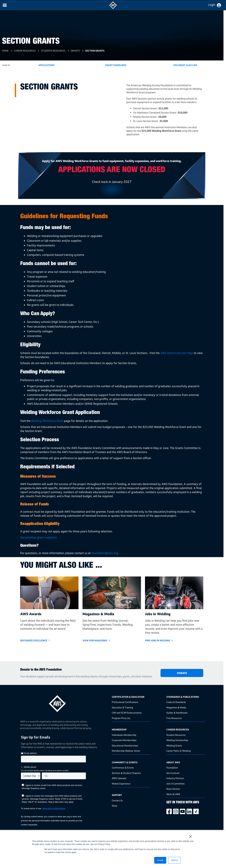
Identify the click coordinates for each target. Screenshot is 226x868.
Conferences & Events (123, 768)
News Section (173, 789)
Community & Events (125, 762)
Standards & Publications (183, 697)
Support (117, 795)
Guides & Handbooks (177, 713)
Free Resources (174, 718)
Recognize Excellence (34, 640)
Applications (46, 65)
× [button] (190, 837)
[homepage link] (65, 702)
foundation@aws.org (105, 553)
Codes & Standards (176, 702)
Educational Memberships (125, 745)
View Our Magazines (95, 640)
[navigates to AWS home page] (113, 8)
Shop (115, 806)
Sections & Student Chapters (126, 773)
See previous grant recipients (38, 537)
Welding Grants (174, 745)
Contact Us (117, 800)
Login (212, 5)
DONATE (182, 673)
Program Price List (121, 718)
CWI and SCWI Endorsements (127, 713)
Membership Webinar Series (126, 751)
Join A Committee (175, 784)
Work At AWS (173, 794)
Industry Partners (175, 778)
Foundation (172, 768)
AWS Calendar (119, 778)
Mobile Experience (121, 784)
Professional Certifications (125, 702)
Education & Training (122, 707)
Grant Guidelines (116, 65)
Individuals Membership (124, 735)
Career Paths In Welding (179, 751)
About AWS (173, 762)
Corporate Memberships (124, 740)
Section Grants (95, 51)
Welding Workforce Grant (47, 421)
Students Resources (53, 51)
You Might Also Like (185, 65)
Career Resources (25, 51)
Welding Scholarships (177, 740)
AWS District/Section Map (177, 353)
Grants (75, 51)
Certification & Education (128, 697)
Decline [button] (174, 860)
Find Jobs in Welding (158, 640)
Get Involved (173, 773)
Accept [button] (160, 860)
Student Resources (176, 735)
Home (5, 51)
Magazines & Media (176, 707)
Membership (119, 729)
